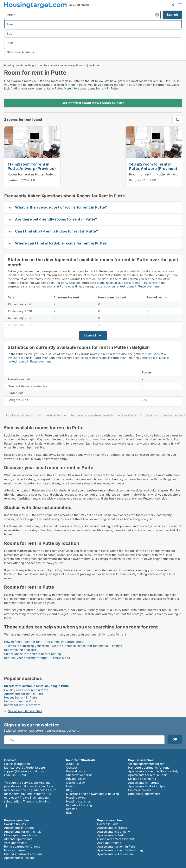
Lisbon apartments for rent (116, 839)
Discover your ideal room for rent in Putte (103, 415)
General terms (76, 771)
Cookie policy (75, 783)
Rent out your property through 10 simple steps (37, 658)
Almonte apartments (18, 839)
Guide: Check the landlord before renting (33, 654)
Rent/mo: (14, 180)
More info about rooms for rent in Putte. (91, 88)
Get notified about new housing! (173, 5)
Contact (72, 767)
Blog (69, 790)
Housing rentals (14, 65)
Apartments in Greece (19, 828)
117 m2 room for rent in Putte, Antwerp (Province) (32, 166)
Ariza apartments (109, 843)
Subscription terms (79, 775)
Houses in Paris (108, 824)
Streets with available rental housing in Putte (36, 686)
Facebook (6, 806)
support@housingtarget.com (24, 771)
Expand (90, 335)
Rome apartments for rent (22, 846)
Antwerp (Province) (76, 65)
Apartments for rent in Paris (116, 846)
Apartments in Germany (114, 832)
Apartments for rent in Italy (23, 832)
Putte (96, 66)
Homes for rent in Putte (20, 701)
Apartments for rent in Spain (148, 775)
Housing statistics (78, 801)
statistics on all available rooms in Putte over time (131, 283)
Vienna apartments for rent (147, 764)
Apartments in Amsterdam (116, 854)
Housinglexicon (77, 797)
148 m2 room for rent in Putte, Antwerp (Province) (153, 166)
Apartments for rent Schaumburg (120, 850)
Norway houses (15, 850)
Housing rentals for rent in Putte (26, 690)
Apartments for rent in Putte (24, 694)
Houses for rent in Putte (21, 697)
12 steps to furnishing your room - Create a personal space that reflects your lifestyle (63, 646)
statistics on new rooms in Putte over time (52, 286)
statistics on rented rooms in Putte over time (129, 286)
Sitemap (72, 809)
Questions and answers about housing (92, 794)
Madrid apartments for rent (23, 854)
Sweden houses (15, 824)
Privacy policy (76, 779)
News (70, 786)
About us (72, 764)
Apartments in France (112, 828)
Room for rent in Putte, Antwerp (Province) (42, 174)
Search (172, 15)
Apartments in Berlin (111, 835)
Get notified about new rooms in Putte (93, 103)
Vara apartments (16, 843)
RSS (69, 813)
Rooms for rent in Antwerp (22, 705)
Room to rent (51, 65)
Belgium (33, 65)
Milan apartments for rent (22, 835)
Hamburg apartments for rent (149, 767)
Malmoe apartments (142, 779)
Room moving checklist (20, 650)
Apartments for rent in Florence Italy (153, 771)
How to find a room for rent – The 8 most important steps (44, 642)
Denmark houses (140, 790)
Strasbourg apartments (144, 794)
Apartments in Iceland (19, 858)
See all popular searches (25, 711)
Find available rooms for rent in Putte (36, 415)
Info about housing (79, 805)
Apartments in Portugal (144, 783)
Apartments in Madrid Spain (148, 786)
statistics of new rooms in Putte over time (104, 358)
